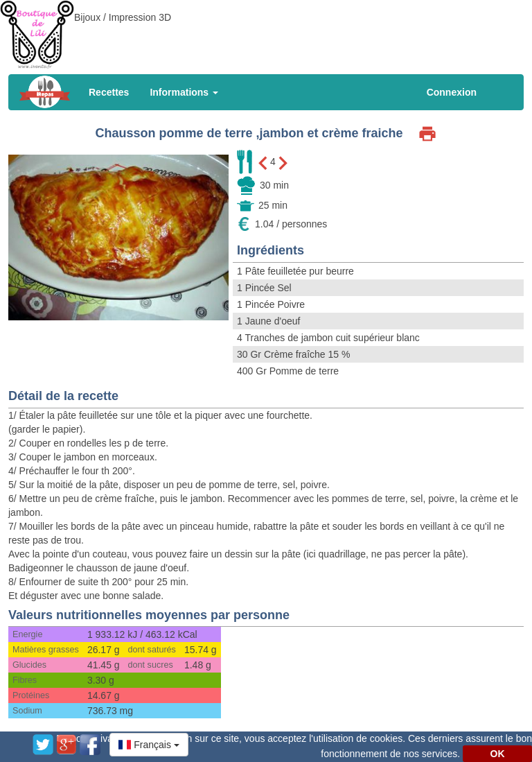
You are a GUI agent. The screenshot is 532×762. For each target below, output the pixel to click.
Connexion (452, 92)
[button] (149, 745)
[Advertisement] (266, 31)
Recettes (109, 92)
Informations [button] (184, 92)
